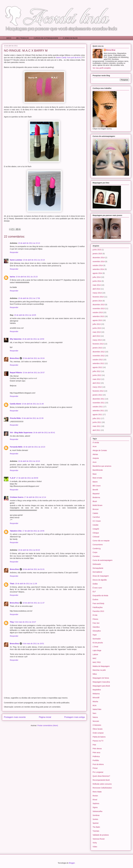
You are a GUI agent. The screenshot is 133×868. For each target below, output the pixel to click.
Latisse (95, 654)
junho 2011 (97, 422)
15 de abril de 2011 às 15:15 (34, 260)
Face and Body (98, 603)
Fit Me (95, 615)
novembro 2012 (99, 356)
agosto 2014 (97, 273)
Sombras (96, 815)
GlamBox (96, 627)
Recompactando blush (101, 780)
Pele (94, 745)
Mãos (95, 674)
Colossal (96, 537)
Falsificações (98, 607)
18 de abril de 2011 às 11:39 (26, 584)
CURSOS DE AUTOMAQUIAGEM (46, 38)
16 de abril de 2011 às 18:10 (29, 461)
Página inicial (45, 717)
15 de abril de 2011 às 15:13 (29, 243)
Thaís (12, 584)
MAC (95, 658)
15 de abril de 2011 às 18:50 (33, 339)
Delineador (97, 564)
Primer (95, 768)
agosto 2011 (97, 415)
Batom (95, 482)
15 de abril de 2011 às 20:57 (34, 373)
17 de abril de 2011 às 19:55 (33, 531)
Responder (14, 252)
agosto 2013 (97, 320)
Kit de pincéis (98, 643)
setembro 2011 (98, 411)
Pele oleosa (97, 749)
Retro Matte (97, 792)
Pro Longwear (98, 772)
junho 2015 (97, 250)
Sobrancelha (97, 811)
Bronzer (96, 509)
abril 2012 (96, 383)
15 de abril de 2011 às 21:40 (33, 404)
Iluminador (97, 639)
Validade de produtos (101, 835)
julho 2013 (97, 324)
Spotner (96, 823)
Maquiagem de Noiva (101, 678)
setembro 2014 (98, 269)
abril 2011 (96, 430)
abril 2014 (96, 289)
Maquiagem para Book (101, 686)
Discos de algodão (100, 580)
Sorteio (95, 819)
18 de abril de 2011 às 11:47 (34, 603)
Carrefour (96, 517)
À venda (96, 443)
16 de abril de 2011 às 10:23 (34, 447)
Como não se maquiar (101, 541)
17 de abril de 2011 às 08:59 (27, 478)
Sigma (95, 807)
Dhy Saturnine (16, 339)
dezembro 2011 (99, 399)
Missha (95, 702)
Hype (95, 635)
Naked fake (97, 709)
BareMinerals (98, 470)
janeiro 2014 (97, 301)
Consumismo (98, 545)
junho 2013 (97, 328)
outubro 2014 (98, 265)
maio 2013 (97, 332)
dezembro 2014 (99, 258)
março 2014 (97, 293)
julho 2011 (97, 418)
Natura (95, 717)
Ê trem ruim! (97, 588)
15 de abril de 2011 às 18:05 (25, 315)
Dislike (95, 584)
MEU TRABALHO (22, 38)
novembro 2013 (99, 309)
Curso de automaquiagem (103, 560)
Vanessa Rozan (99, 839)
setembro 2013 (98, 316)
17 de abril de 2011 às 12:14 (35, 497)
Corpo (95, 552)
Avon (95, 462)
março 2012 (97, 387)
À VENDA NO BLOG (70, 38)
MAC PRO (97, 662)
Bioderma (96, 497)
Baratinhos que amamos (102, 466)
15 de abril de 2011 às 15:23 (27, 277)
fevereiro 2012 (98, 391)
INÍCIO (9, 38)
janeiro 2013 (97, 348)
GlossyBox (97, 631)
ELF (94, 592)
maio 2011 (97, 426)
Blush (95, 501)
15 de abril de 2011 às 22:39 (32, 418)
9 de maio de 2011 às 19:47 (25, 622)
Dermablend (97, 572)
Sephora (96, 803)
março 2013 (97, 340)
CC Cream (97, 521)
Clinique (96, 533)
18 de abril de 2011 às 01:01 (34, 569)
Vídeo (95, 847)
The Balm (96, 827)
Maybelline (97, 690)
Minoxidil (96, 698)
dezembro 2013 (99, 305)
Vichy (95, 843)
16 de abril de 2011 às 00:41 (44, 433)
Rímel (95, 800)
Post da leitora (98, 764)
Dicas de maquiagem (101, 576)
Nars (94, 713)
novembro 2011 (99, 403)
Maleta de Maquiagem (101, 666)
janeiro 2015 (97, 254)
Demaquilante (98, 568)
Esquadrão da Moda (100, 596)
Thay (12, 622)
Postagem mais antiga (75, 717)
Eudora (95, 599)
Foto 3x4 (96, 623)
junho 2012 (97, 375)
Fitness (95, 619)
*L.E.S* (13, 478)
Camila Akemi (15, 404)
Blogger (72, 863)
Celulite (96, 525)
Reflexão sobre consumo (102, 784)
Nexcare (96, 721)
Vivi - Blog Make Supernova (21, 433)
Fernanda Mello (16, 447)
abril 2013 (96, 336)
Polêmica (96, 756)
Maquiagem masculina (101, 682)
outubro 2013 (98, 312)
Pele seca (96, 752)
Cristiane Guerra (17, 497)
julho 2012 (97, 371)
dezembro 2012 (99, 352)
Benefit (95, 490)
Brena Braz (14, 358)
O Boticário (97, 725)
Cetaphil (96, 529)
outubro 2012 (98, 360)
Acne (95, 446)
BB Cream (97, 486)
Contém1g (97, 549)
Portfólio (96, 760)
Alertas (95, 454)
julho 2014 (97, 277)
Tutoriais (96, 831)
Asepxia (96, 458)
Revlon (95, 796)
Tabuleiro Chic (16, 531)
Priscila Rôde (15, 418)
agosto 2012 (97, 367)
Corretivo (96, 556)
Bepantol (96, 494)
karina (12, 277)
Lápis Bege (97, 650)
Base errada (97, 478)
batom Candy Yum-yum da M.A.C (69, 58)
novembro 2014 (99, 261)
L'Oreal (95, 647)
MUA (95, 705)
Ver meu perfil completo (102, 68)
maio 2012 (97, 379)
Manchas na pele (99, 670)
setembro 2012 (98, 363)
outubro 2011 (98, 407)
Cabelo (95, 513)
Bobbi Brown (97, 505)
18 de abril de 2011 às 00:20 (29, 550)
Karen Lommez (16, 260)
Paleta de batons (99, 737)
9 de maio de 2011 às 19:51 (33, 644)
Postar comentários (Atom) (48, 725)
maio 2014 (97, 285)
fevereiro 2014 (98, 297)
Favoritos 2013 (98, 611)
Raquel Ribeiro (16, 373)
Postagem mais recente (15, 717)
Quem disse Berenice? (101, 776)
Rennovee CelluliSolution (102, 788)
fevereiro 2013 (98, 344)
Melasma (96, 694)
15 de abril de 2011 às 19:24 (34, 358)
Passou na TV (98, 741)
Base (95, 474)
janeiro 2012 (97, 395)
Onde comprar (98, 733)
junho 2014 (97, 281)
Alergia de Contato (100, 450)
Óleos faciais (98, 729)
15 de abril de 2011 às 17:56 (29, 298)
